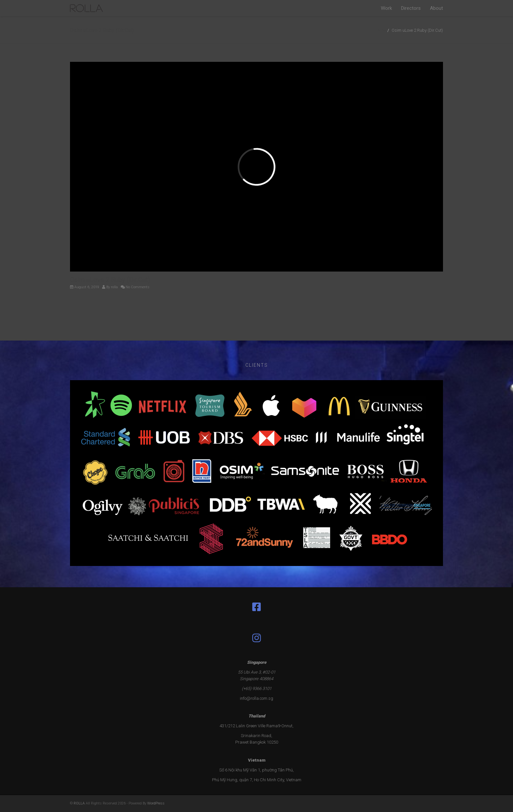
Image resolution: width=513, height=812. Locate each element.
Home (380, 30)
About (436, 8)
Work (386, 8)
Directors (411, 8)
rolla (114, 287)
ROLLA (79, 803)
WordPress (156, 803)
